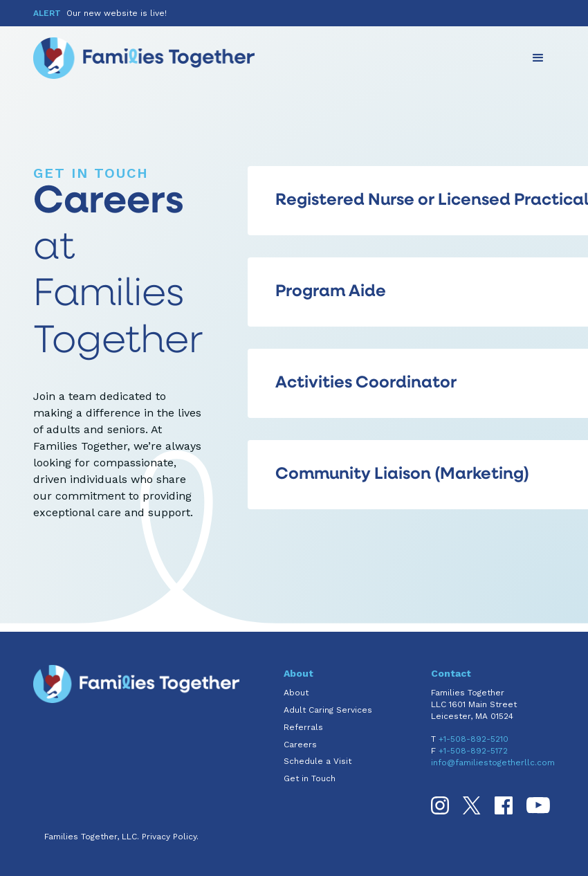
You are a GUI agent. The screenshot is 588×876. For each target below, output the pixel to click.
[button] (538, 58)
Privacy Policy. (170, 837)
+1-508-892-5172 (473, 751)
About (296, 693)
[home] (144, 58)
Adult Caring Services (328, 710)
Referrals (303, 727)
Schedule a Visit (318, 761)
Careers (300, 745)
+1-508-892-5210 (474, 739)
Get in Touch (310, 778)
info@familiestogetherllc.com (493, 763)
